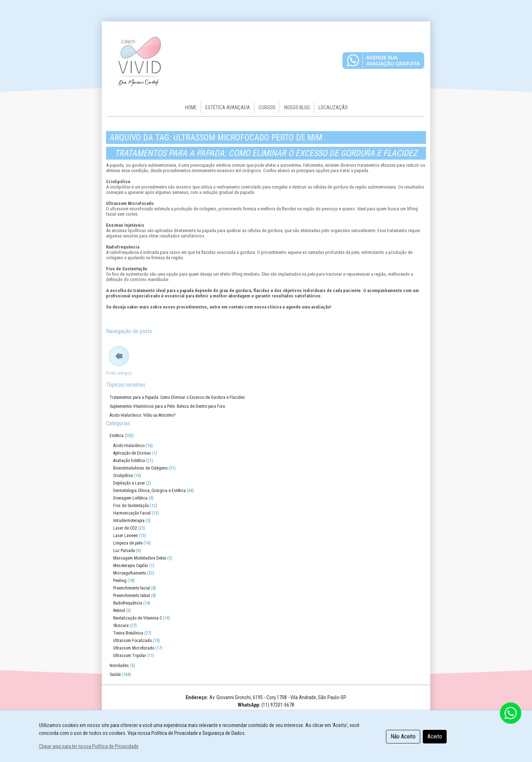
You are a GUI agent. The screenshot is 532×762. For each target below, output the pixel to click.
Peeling (120, 581)
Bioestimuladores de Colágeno (140, 468)
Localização (333, 107)
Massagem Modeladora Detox (140, 558)
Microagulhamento (130, 573)
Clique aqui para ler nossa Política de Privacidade (89, 746)
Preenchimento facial (132, 588)
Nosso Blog (297, 107)
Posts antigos (119, 373)
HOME (191, 107)
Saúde (115, 675)
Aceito (435, 736)
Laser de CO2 (125, 528)
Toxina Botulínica (128, 633)
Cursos (267, 107)
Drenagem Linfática (130, 498)
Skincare (121, 626)
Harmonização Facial (132, 513)
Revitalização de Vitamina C (137, 618)
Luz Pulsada (124, 551)
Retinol (119, 611)
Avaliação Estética (129, 461)
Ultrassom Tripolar (130, 656)
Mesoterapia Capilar (131, 566)
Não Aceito (403, 736)
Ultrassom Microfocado (134, 648)
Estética (117, 436)
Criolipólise (123, 476)
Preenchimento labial (132, 596)
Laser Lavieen (126, 536)
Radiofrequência (128, 603)
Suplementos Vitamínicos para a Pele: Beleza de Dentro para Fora (167, 406)
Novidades (119, 666)
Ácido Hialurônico (129, 446)
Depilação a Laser (129, 483)
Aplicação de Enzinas (132, 453)
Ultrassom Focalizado (132, 641)
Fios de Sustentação (131, 506)
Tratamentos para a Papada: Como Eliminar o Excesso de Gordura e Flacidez (266, 153)
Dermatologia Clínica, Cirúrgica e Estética (149, 491)
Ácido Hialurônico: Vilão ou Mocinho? (142, 415)
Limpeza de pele (128, 543)
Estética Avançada (228, 107)
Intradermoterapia (129, 521)
